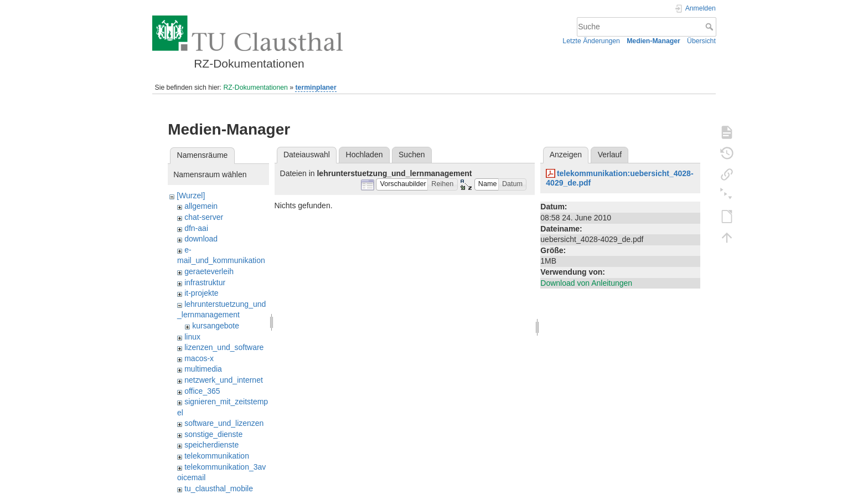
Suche (711, 27)
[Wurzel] (191, 196)
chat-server (204, 217)
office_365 (202, 391)
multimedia (203, 369)
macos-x (199, 358)
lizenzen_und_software (224, 347)
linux (192, 337)
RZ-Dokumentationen (255, 88)
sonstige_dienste (213, 434)
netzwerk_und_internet (224, 380)
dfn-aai (196, 228)
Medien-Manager (653, 41)
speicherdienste (211, 445)
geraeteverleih (209, 271)
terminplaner (316, 88)
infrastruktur (205, 282)
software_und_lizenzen (224, 423)
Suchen (412, 155)
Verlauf (610, 155)
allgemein (201, 206)
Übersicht (701, 41)
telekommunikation (217, 456)
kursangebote (216, 326)
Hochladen (365, 155)
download (201, 239)
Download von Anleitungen (586, 283)
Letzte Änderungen (591, 41)
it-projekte (201, 293)
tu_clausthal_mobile (219, 488)
